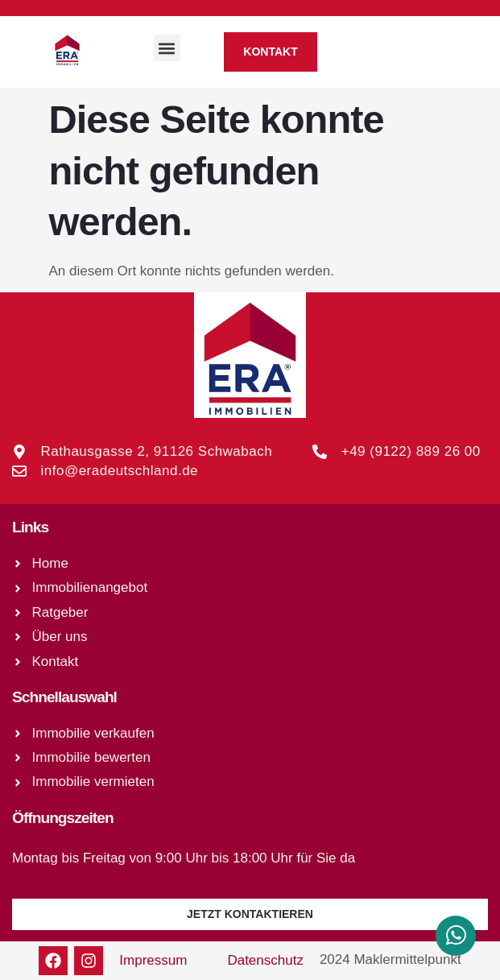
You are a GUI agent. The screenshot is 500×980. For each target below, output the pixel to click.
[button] (167, 48)
